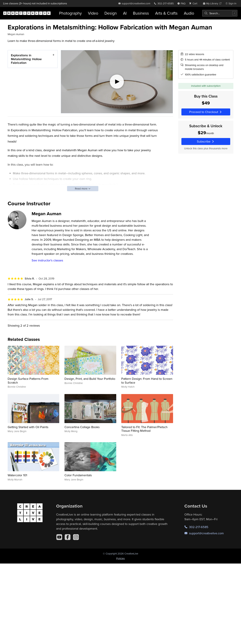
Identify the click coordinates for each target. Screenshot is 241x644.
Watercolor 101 (17, 475)
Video (93, 13)
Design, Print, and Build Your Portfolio (90, 379)
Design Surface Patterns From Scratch (28, 381)
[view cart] (194, 3)
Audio (189, 13)
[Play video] (117, 82)
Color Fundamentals (78, 475)
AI (125, 13)
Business (141, 13)
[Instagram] (76, 537)
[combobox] (220, 13)
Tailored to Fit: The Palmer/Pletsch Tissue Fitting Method (144, 429)
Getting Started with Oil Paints (28, 427)
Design (111, 13)
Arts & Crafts (166, 13)
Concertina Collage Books (82, 427)
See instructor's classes (47, 260)
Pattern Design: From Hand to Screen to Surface (147, 381)
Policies (120, 558)
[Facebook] (68, 537)
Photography (70, 13)
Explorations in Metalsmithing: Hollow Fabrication (26, 59)
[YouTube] (59, 537)
